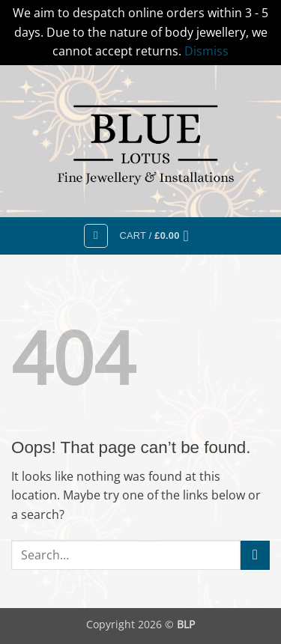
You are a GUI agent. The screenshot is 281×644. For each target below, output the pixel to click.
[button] (96, 236)
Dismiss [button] (206, 51)
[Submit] (255, 555)
